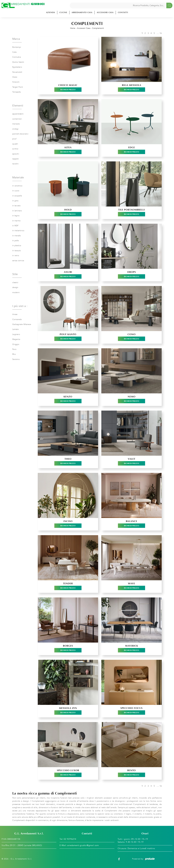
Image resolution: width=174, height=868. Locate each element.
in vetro (16, 256)
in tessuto (17, 251)
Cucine (63, 12)
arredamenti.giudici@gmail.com (83, 845)
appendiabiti (18, 114)
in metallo (17, 236)
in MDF (15, 226)
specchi (16, 154)
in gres (15, 201)
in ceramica (17, 186)
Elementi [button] (18, 106)
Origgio (16, 344)
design (15, 287)
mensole (16, 124)
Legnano (16, 334)
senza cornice (18, 261)
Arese (15, 314)
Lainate (15, 329)
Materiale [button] (18, 177)
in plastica (17, 246)
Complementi (98, 28)
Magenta (16, 339)
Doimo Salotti (18, 62)
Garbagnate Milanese (22, 324)
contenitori (17, 119)
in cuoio (16, 191)
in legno (16, 216)
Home (73, 28)
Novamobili (17, 72)
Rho (14, 354)
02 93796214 (70, 839)
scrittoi (15, 149)
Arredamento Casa (82, 12)
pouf (14, 139)
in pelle (16, 241)
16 (161, 33)
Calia (14, 52)
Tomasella (16, 92)
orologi (15, 129)
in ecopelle (17, 196)
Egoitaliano (17, 67)
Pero (14, 349)
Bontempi (17, 47)
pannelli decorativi (20, 134)
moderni (16, 292)
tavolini (15, 164)
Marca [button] (16, 39)
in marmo (16, 221)
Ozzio (15, 77)
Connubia (17, 57)
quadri (15, 144)
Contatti (123, 12)
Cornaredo (17, 319)
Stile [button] (15, 274)
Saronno (16, 359)
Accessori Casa (105, 12)
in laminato (17, 211)
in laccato (16, 206)
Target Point (18, 87)
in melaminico (18, 231)
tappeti (16, 159)
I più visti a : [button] (20, 306)
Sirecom (16, 82)
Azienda (51, 12)
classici (15, 282)
